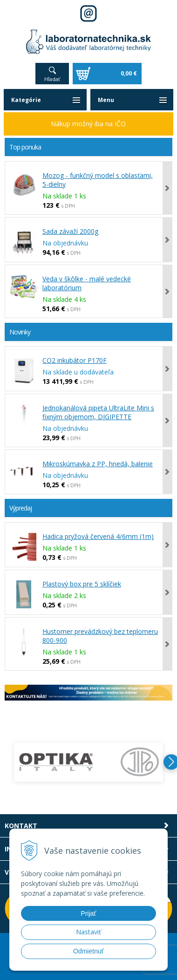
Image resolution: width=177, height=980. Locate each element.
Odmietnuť (88, 951)
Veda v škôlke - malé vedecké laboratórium (87, 283)
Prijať (88, 913)
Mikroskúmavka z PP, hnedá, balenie (98, 464)
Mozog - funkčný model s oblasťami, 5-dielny (98, 180)
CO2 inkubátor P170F (75, 360)
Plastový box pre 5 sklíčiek (82, 584)
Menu (106, 100)
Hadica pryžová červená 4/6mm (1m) (98, 536)
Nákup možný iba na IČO (88, 124)
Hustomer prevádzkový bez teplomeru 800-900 (100, 636)
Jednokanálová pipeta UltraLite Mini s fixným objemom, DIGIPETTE (98, 412)
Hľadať (52, 79)
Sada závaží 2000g (70, 231)
